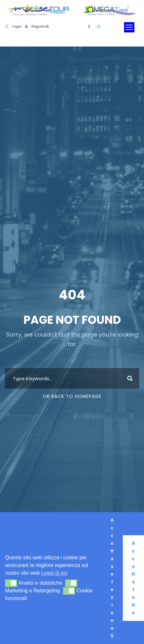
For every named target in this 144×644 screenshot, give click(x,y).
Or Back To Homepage (72, 396)
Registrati (40, 26)
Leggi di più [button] (54, 573)
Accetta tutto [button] (133, 578)
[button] (11, 583)
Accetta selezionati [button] (112, 578)
